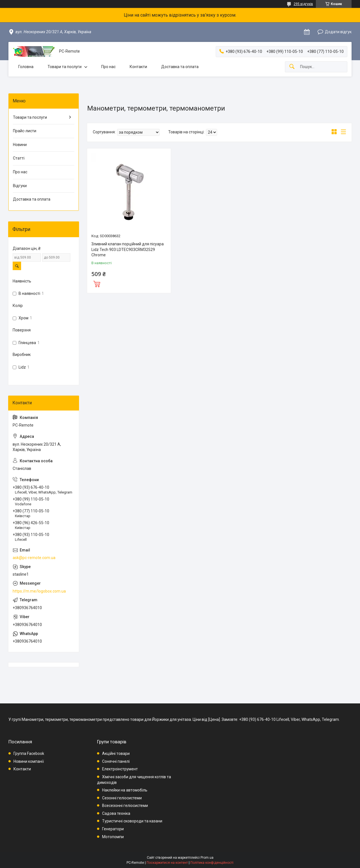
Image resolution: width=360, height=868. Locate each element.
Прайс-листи (25, 131)
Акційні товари (116, 753)
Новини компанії (29, 761)
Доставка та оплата (180, 67)
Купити (97, 283)
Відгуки (20, 186)
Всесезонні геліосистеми (125, 806)
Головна (26, 67)
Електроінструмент (120, 769)
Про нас (108, 67)
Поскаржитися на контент (167, 863)
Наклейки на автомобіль (125, 790)
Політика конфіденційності (212, 863)
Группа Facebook (29, 753)
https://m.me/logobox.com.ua (39, 591)
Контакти (138, 67)
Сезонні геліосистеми (122, 798)
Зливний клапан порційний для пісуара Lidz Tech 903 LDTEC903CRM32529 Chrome (128, 249)
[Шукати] (292, 67)
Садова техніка (116, 813)
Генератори (113, 829)
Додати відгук (338, 32)
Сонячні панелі (116, 761)
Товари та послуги (65, 67)
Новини (20, 145)
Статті (19, 158)
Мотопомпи (113, 837)
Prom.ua (207, 858)
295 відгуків (303, 4)
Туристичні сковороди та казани (132, 821)
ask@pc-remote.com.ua (34, 558)
